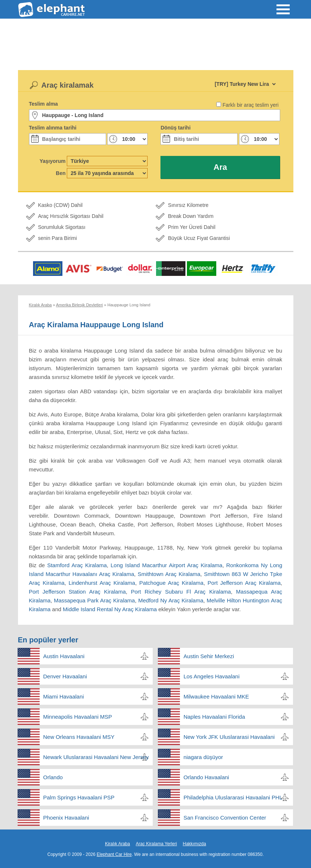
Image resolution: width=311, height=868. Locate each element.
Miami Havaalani (64, 696)
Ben (61, 173)
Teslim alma (44, 104)
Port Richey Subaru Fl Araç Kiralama (181, 592)
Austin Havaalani (64, 656)
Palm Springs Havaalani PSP (79, 797)
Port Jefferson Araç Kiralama (244, 583)
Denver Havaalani (65, 676)
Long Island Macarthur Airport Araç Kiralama (166, 565)
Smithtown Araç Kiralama (169, 574)
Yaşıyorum (53, 161)
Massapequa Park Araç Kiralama (95, 600)
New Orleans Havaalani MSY (79, 737)
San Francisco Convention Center (225, 818)
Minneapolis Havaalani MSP (78, 717)
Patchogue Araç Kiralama (171, 583)
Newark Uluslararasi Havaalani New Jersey (96, 757)
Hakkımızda (194, 844)
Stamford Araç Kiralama (77, 565)
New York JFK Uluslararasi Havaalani (229, 737)
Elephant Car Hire (114, 854)
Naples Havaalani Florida (214, 717)
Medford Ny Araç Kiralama (171, 600)
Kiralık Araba (117, 844)
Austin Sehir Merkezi (209, 656)
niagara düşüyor (203, 757)
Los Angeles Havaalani (212, 676)
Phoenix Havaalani (66, 818)
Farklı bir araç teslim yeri (250, 105)
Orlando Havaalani (206, 777)
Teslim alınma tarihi (53, 128)
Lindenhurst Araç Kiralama (102, 583)
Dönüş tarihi (176, 128)
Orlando (53, 777)
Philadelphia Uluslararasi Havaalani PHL (233, 797)
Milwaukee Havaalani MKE (216, 696)
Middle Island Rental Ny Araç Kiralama (110, 609)
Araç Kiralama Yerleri (156, 844)
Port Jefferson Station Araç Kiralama (77, 592)
